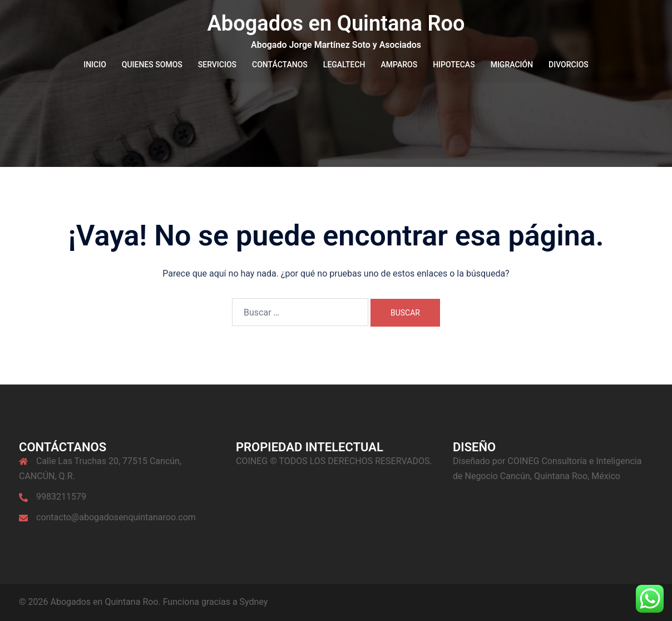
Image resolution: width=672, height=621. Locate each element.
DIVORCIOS (569, 65)
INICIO (95, 65)
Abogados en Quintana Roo (336, 23)
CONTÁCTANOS (280, 65)
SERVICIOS (217, 65)
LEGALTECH (344, 65)
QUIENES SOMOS (152, 65)
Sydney (254, 602)
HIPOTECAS (454, 65)
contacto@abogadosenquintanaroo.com (116, 517)
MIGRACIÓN (512, 65)
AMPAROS (399, 65)
